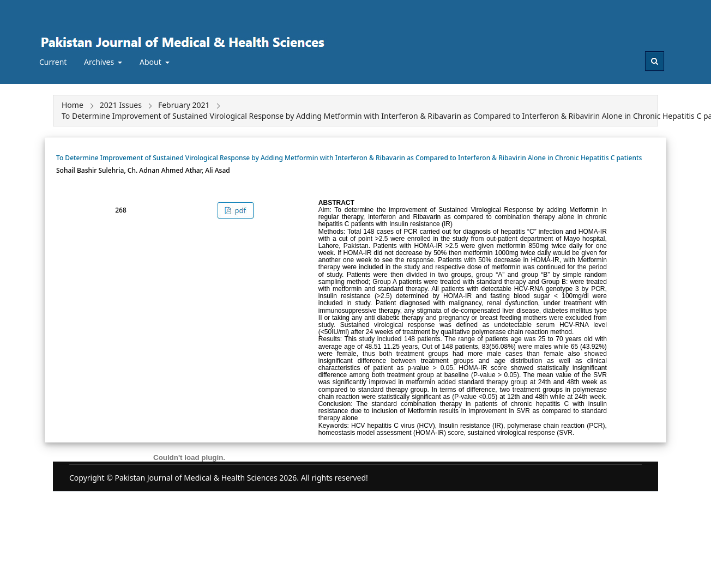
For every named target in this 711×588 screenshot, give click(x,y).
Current (53, 62)
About (151, 62)
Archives (100, 62)
